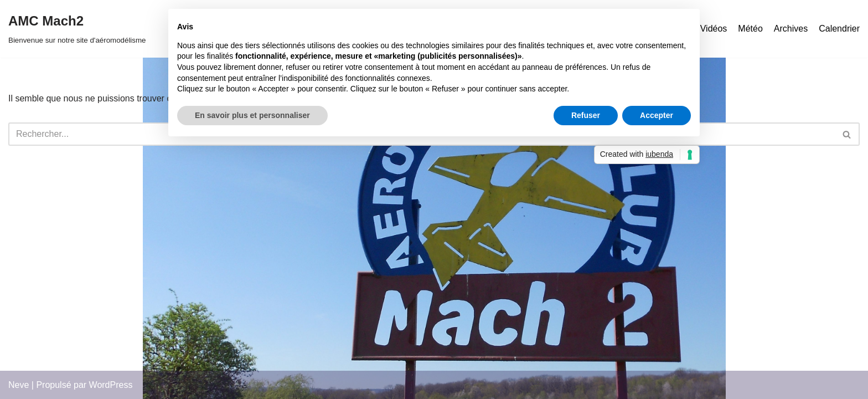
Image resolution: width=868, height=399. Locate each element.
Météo (750, 29)
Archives (791, 29)
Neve (19, 385)
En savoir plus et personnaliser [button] (252, 115)
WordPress (111, 385)
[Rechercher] (847, 134)
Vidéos (714, 29)
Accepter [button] (657, 115)
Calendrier (839, 29)
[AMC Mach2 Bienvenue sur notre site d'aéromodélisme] (77, 29)
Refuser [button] (586, 115)
